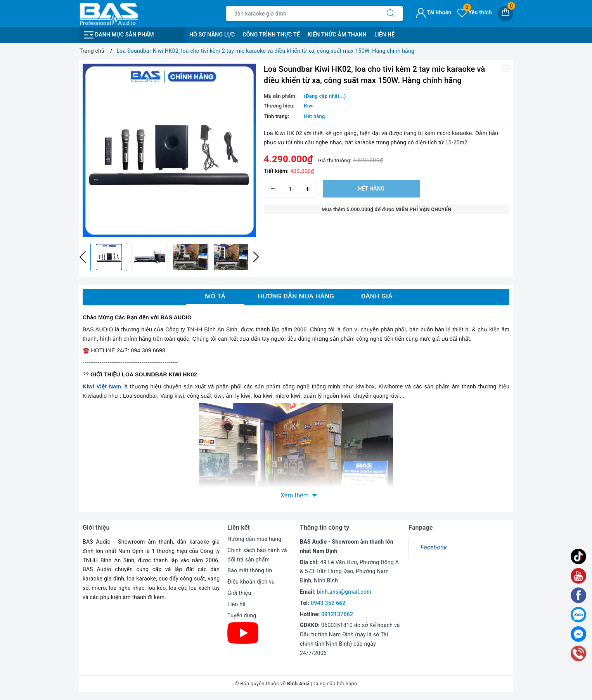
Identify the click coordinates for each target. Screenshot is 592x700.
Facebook (434, 547)
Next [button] (256, 257)
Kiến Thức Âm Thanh (337, 35)
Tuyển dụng (242, 615)
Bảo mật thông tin (250, 570)
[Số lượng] (290, 189)
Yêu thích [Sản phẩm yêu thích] (475, 12)
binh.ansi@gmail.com (344, 592)
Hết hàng (371, 189)
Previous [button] (83, 257)
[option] (169, 150)
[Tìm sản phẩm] (303, 14)
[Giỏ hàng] (505, 14)
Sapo (351, 684)
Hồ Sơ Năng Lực (212, 35)
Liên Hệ (384, 35)
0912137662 (337, 614)
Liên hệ (236, 604)
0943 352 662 (328, 603)
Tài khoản (434, 12)
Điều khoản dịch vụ (251, 582)
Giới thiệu (239, 593)
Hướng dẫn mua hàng (254, 539)
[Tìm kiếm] (391, 14)
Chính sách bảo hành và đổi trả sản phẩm (257, 555)
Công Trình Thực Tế (271, 35)
